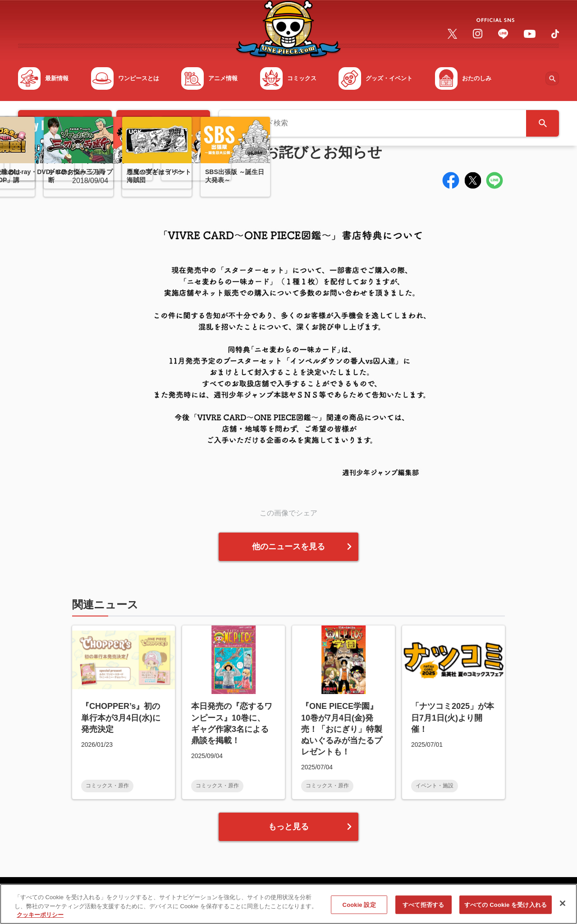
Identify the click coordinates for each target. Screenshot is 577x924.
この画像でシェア (288, 513)
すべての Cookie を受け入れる (506, 909)
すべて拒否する (423, 909)
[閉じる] (563, 907)
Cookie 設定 (359, 909)
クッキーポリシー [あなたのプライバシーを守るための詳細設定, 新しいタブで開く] (40, 919)
